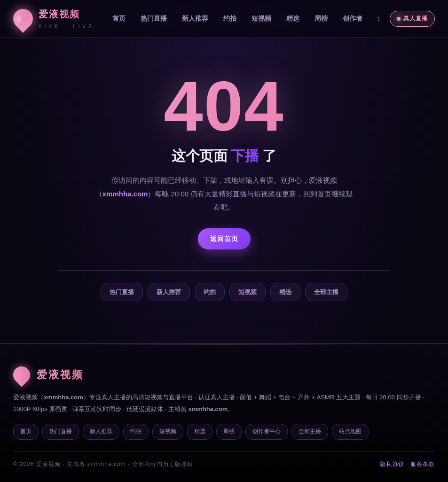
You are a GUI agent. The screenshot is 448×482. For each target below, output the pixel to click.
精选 (293, 18)
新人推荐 (195, 18)
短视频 (261, 18)
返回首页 (224, 239)
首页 (119, 18)
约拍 (230, 18)
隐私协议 (392, 464)
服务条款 (423, 464)
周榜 (321, 18)
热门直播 (154, 18)
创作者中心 (267, 431)
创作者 (353, 18)
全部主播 (326, 292)
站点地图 (350, 431)
